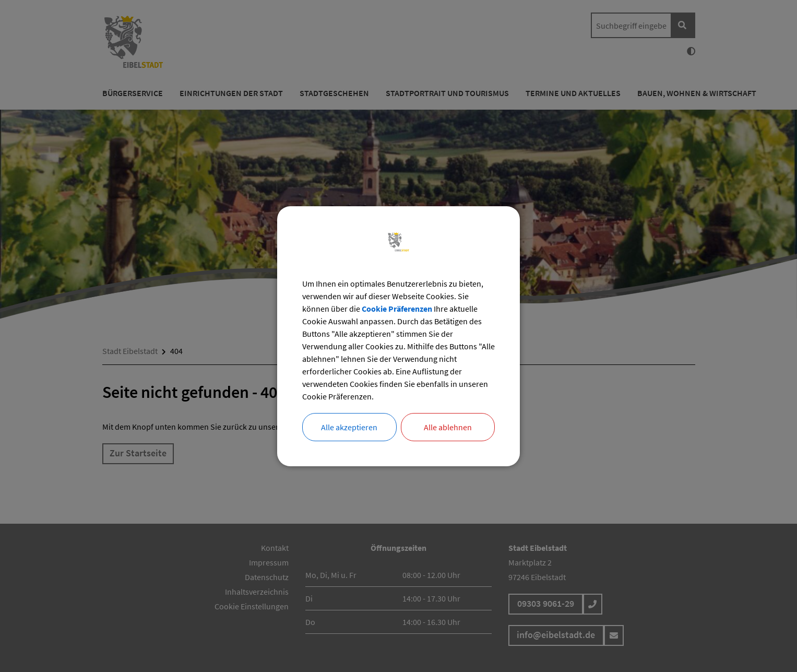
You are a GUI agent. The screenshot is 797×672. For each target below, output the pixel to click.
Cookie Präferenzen (397, 309)
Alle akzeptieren (349, 427)
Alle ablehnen (448, 427)
